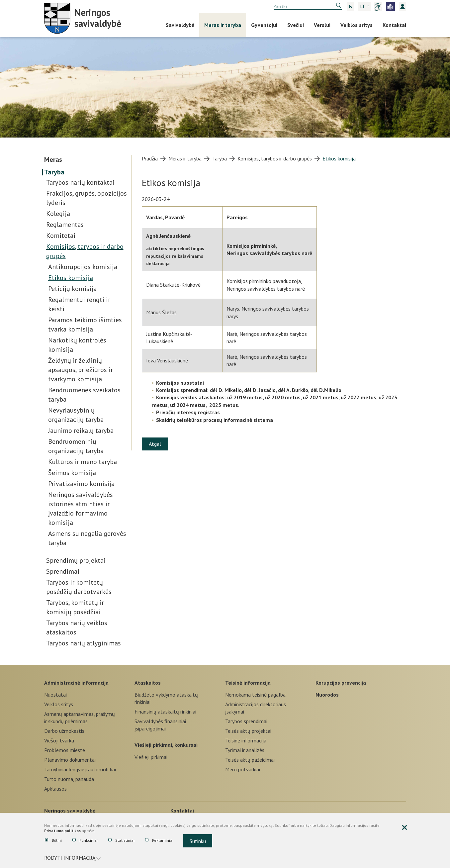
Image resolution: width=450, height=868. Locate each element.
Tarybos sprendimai (246, 721)
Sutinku (198, 841)
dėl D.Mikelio (326, 390)
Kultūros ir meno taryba (83, 462)
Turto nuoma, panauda (69, 779)
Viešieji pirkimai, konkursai (166, 745)
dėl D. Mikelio (226, 390)
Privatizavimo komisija (81, 484)
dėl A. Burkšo (293, 390)
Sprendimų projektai (76, 560)
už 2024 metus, (190, 405)
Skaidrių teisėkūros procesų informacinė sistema (215, 420)
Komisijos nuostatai (180, 383)
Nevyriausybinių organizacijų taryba (76, 415)
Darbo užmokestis (64, 731)
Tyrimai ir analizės (245, 750)
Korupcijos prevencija (341, 683)
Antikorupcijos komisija (83, 267)
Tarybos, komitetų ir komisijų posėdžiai (75, 607)
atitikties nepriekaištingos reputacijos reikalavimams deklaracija (175, 256)
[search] (308, 6)
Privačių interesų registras (188, 412)
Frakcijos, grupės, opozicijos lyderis (87, 198)
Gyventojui (264, 25)
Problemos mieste (65, 750)
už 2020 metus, (283, 397)
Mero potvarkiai (243, 769)
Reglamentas (65, 225)
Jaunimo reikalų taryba (81, 431)
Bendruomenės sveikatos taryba (84, 395)
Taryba (54, 172)
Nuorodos (327, 695)
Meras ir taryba (223, 25)
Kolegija (58, 214)
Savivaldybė (180, 25)
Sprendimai (63, 571)
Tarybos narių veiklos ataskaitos (77, 627)
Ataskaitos (148, 683)
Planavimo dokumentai (70, 760)
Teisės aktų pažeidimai (250, 760)
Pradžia (150, 158)
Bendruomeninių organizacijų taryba (76, 446)
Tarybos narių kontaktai (80, 182)
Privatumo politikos (62, 831)
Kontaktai (394, 25)
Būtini (53, 840)
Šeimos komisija (72, 473)
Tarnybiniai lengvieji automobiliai (80, 769)
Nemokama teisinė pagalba (255, 695)
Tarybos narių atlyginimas (84, 643)
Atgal (155, 444)
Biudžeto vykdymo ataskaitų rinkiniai (166, 698)
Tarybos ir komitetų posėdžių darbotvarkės (79, 587)
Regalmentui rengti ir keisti (79, 304)
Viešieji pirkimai (151, 757)
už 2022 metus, (358, 397)
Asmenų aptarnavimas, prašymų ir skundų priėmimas (80, 718)
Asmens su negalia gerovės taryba (87, 538)
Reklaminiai (159, 840)
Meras (53, 159)
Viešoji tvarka (59, 740)
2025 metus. (224, 405)
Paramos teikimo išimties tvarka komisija (85, 325)
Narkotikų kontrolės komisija (77, 345)
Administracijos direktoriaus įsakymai (256, 708)
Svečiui (296, 25)
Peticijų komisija (72, 289)
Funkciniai (85, 840)
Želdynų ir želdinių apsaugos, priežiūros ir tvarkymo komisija (81, 370)
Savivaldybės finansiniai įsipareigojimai (160, 725)
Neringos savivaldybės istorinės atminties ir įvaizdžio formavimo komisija (81, 509)
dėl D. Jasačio (260, 390)
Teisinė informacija (248, 683)
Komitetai (61, 236)
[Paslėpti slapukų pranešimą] (405, 828)
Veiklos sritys (357, 25)
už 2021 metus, (320, 397)
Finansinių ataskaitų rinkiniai (165, 712)
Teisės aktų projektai (248, 731)
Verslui (322, 25)
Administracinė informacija (76, 683)
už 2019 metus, (245, 397)
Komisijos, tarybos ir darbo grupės (85, 251)
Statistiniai (121, 840)
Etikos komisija (71, 278)
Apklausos (55, 789)
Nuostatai (55, 695)
